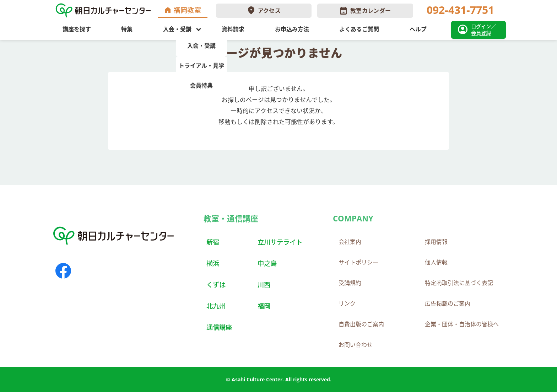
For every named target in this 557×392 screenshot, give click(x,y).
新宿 (213, 242)
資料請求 (233, 29)
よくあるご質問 (359, 29)
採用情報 (436, 242)
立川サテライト (280, 242)
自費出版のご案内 (361, 324)
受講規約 (350, 283)
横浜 (213, 263)
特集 (127, 29)
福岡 (264, 306)
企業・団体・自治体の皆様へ (462, 324)
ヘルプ (418, 29)
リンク (347, 304)
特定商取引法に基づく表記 (459, 283)
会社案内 (350, 242)
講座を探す (77, 29)
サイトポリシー (358, 262)
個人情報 (436, 262)
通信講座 (219, 327)
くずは (216, 284)
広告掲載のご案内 (448, 304)
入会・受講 (177, 29)
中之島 (267, 263)
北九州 (216, 306)
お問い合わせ (356, 345)
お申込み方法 (292, 29)
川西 (264, 284)
